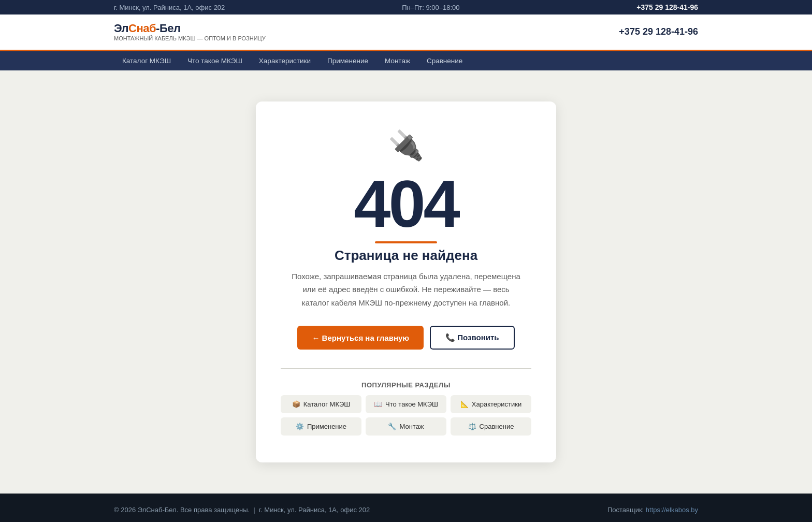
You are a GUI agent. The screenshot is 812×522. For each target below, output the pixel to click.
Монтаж (397, 61)
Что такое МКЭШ (215, 61)
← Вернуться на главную (360, 338)
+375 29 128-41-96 (667, 7)
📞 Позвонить (472, 337)
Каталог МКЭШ (147, 61)
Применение (348, 61)
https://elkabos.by (672, 510)
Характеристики (285, 61)
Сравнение (445, 61)
